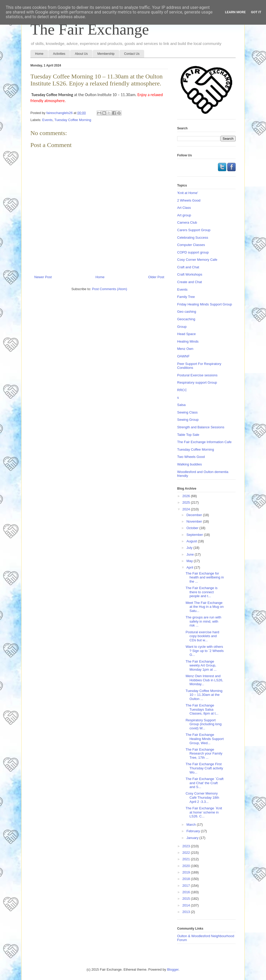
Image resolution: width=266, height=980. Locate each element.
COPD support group (193, 252)
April (190, 567)
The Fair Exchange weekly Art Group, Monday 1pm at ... (201, 665)
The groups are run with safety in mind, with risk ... (203, 621)
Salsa (181, 405)
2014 (187, 905)
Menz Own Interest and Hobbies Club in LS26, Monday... (204, 680)
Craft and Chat (188, 267)
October (193, 528)
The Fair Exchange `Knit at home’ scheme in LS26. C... (204, 812)
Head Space (187, 334)
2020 (187, 866)
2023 (187, 846)
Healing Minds (188, 341)
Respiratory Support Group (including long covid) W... (204, 724)
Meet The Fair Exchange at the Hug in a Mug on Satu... (205, 607)
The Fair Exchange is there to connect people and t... (201, 592)
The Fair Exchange (90, 29)
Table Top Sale (188, 435)
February (194, 831)
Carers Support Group (194, 230)
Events (48, 120)
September (195, 535)
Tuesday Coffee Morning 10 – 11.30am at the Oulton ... (204, 695)
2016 (187, 892)
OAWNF (183, 356)
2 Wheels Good (189, 200)
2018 (187, 879)
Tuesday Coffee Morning (73, 120)
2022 (187, 853)
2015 (187, 899)
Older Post (156, 277)
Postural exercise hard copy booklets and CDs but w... (202, 636)
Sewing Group (188, 420)
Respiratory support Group (197, 382)
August (192, 541)
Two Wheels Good (191, 457)
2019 (187, 872)
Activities (59, 54)
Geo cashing (187, 312)
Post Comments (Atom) (109, 289)
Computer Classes (191, 245)
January (193, 838)
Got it (256, 12)
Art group (184, 215)
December (195, 515)
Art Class (184, 208)
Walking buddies (189, 464)
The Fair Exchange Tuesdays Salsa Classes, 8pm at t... (202, 709)
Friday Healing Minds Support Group (205, 304)
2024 (187, 509)
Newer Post (43, 277)
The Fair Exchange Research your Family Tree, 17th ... (204, 754)
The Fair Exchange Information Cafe (204, 442)
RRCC (182, 390)
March (192, 825)
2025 (187, 502)
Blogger (173, 969)
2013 (187, 912)
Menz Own (185, 349)
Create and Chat (189, 282)
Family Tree (186, 297)
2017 (187, 886)
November (195, 521)
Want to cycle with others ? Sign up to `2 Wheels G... (205, 651)
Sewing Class (187, 412)
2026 (187, 496)
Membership (106, 54)
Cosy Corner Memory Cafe (197, 260)
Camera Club (187, 222)
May (190, 561)
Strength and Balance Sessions (201, 427)
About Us (81, 54)
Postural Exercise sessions (197, 375)
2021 (187, 859)
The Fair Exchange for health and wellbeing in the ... (205, 577)
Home (39, 54)
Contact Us (132, 54)
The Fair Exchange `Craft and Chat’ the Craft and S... (204, 783)
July (190, 548)
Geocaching (186, 319)
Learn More (235, 12)
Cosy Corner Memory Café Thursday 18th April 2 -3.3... (202, 797)
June (191, 554)
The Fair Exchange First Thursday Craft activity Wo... (204, 768)
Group (182, 327)
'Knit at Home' (188, 193)
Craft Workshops (190, 274)
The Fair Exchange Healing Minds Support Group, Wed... (205, 739)
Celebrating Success (193, 238)
